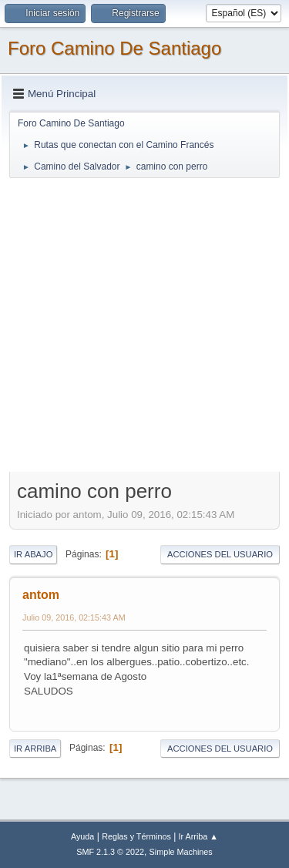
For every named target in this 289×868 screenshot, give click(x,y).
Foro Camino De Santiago (114, 48)
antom (41, 595)
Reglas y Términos (136, 836)
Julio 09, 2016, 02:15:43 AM (74, 617)
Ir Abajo (33, 554)
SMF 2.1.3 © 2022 (110, 852)
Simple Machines (181, 852)
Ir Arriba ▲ (198, 836)
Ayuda (82, 836)
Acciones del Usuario (220, 554)
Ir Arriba (35, 749)
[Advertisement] (144, 324)
